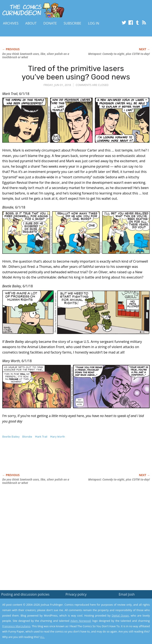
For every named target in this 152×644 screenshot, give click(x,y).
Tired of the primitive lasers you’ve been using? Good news (76, 73)
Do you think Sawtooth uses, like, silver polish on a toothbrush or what (36, 56)
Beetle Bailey (11, 437)
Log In (94, 23)
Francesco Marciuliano (16, 626)
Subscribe (72, 23)
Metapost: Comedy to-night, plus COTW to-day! (119, 54)
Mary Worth (58, 437)
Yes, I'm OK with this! (116, 629)
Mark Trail (41, 437)
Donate (50, 23)
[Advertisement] (52, 460)
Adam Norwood (81, 621)
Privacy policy (76, 594)
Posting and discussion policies (25, 594)
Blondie (27, 437)
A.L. (42, 637)
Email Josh (127, 594)
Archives (11, 23)
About (31, 23)
